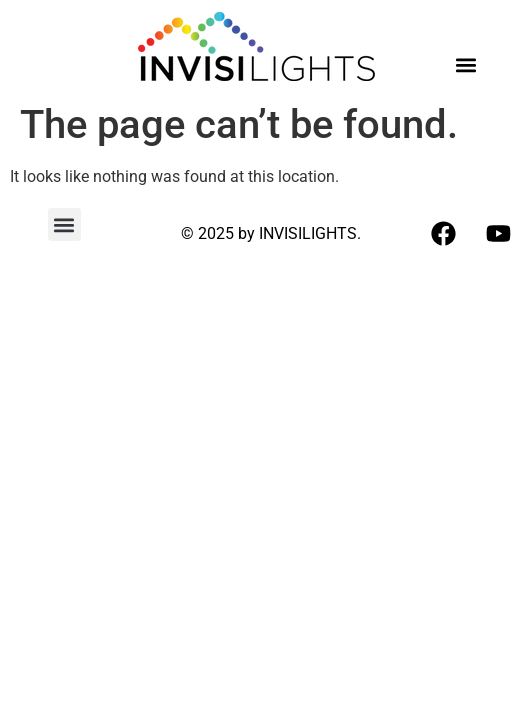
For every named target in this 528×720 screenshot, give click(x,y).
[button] (465, 64)
